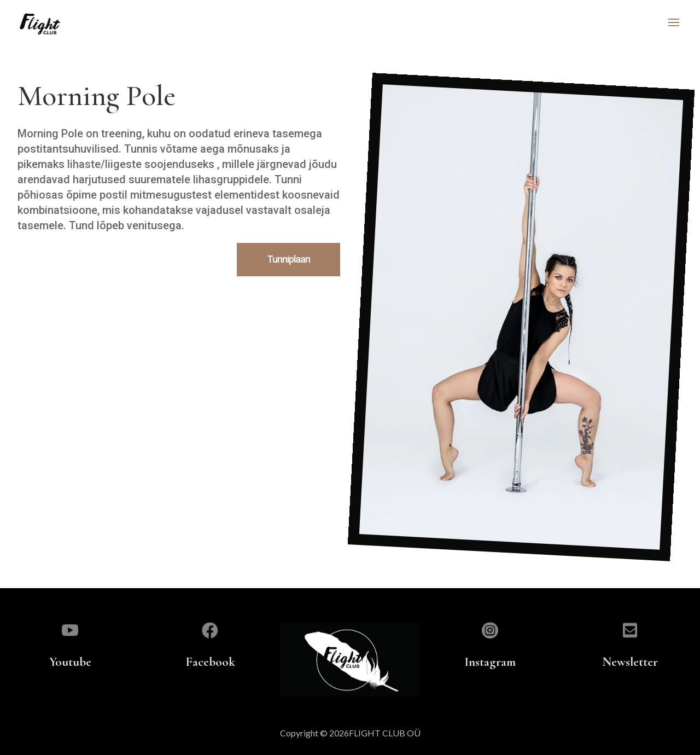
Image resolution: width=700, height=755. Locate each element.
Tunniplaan (288, 259)
